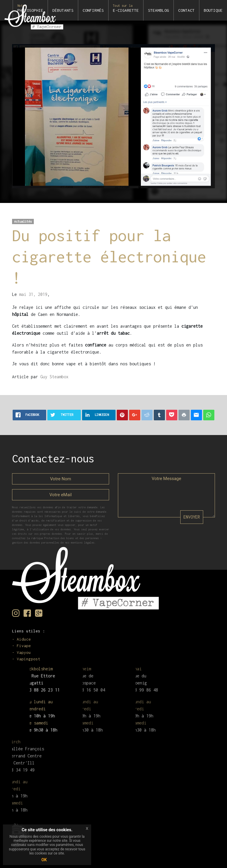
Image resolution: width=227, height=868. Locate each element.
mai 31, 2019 (33, 294)
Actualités (23, 221)
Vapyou (24, 652)
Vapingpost (29, 659)
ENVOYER (192, 517)
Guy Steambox (54, 377)
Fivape (24, 646)
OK (44, 860)
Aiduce (24, 639)
